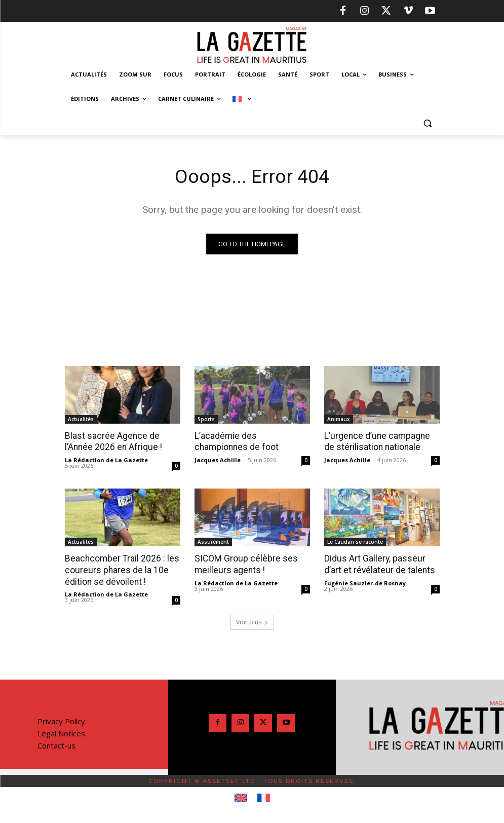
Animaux (339, 419)
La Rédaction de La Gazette (106, 459)
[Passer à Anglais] (241, 797)
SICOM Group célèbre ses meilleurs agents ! (243, 564)
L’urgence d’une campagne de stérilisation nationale (381, 441)
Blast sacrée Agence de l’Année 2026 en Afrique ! (112, 441)
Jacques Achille (218, 459)
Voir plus (252, 621)
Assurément (213, 541)
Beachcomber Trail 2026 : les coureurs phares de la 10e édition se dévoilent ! (120, 569)
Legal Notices (61, 732)
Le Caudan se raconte (355, 541)
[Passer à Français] (264, 797)
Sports (206, 419)
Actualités (81, 419)
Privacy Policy (61, 720)
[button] (428, 123)
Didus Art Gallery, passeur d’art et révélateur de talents (378, 564)
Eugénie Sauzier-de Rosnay (365, 582)
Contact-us (56, 744)
